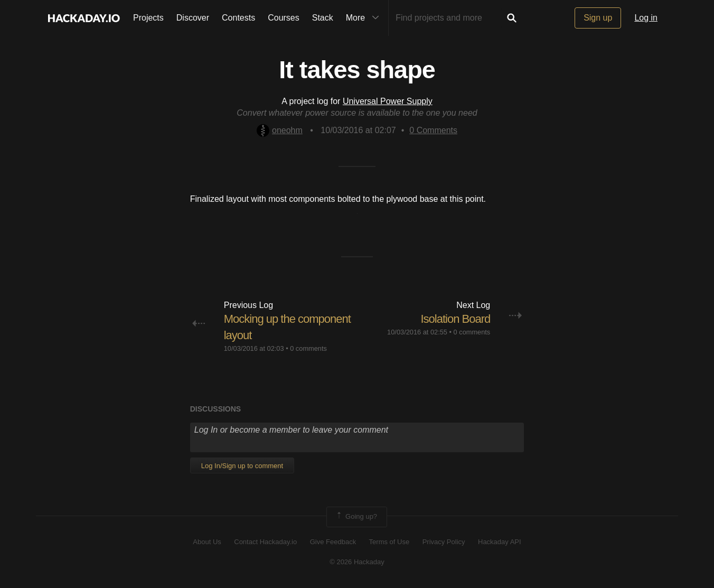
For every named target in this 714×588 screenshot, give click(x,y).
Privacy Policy (444, 542)
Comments (433, 130)
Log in (646, 18)
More (365, 18)
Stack (323, 18)
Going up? (356, 517)
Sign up (598, 18)
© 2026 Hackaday (357, 562)
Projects (148, 18)
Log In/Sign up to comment (242, 466)
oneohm (280, 130)
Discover (193, 18)
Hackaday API (500, 542)
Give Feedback (333, 542)
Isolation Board (456, 319)
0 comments (308, 348)
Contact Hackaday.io (265, 542)
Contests (238, 18)
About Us (207, 542)
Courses (284, 18)
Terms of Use (389, 542)
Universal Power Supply (388, 101)
